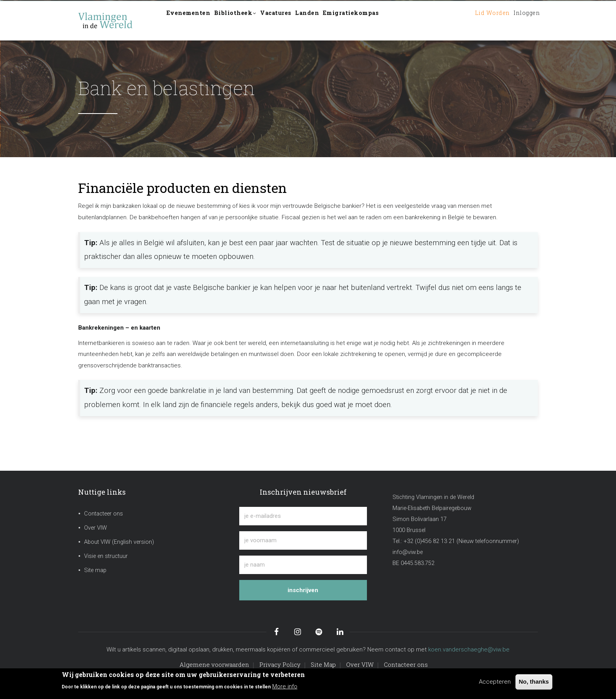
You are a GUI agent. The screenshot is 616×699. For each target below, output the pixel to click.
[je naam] (303, 565)
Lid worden (478, 20)
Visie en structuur (106, 556)
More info (285, 686)
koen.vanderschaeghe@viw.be (469, 649)
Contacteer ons (104, 514)
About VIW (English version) (119, 542)
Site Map (323, 664)
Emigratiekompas (387, 20)
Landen (335, 20)
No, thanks (534, 682)
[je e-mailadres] (303, 516)
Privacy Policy (280, 664)
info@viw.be (408, 552)
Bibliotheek (248, 21)
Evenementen (193, 20)
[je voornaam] (303, 540)
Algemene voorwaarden (214, 664)
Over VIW (95, 528)
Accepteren (495, 682)
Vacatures (296, 20)
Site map (95, 570)
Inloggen (522, 20)
